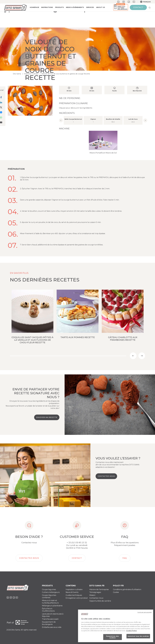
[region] (116, 627)
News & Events (72, 592)
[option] (103, 120)
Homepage (34, 7)
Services (90, 7)
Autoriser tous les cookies (138, 637)
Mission (92, 595)
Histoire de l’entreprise (99, 589)
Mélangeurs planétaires (52, 606)
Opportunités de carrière (100, 601)
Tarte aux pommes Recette (78, 337)
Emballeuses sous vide (52, 627)
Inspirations (47, 7)
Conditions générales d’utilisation (127, 589)
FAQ (125, 558)
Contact (138, 7)
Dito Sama (17, 74)
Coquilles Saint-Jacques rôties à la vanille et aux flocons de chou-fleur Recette (32, 340)
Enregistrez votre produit (77, 598)
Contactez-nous (106, 476)
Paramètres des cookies (113, 638)
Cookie (116, 592)
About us (101, 7)
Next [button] (145, 120)
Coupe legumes (49, 589)
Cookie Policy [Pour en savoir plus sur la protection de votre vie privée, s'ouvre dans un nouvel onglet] (131, 631)
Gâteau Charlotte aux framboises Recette (123, 339)
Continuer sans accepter (145, 613)
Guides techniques (74, 595)
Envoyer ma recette (47, 417)
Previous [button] (61, 120)
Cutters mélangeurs (51, 592)
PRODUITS (59, 7)
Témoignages (95, 592)
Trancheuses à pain (50, 619)
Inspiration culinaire (74, 589)
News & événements (75, 7)
